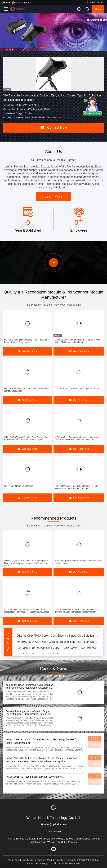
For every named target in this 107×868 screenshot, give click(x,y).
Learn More (53, 196)
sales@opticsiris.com (16, 2)
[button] (43, 48)
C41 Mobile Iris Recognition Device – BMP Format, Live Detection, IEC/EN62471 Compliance (58, 649)
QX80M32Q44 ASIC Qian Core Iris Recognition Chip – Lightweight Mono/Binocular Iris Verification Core (58, 642)
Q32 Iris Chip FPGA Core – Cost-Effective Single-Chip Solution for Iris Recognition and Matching (58, 636)
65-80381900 (96, 2)
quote (98, 9)
